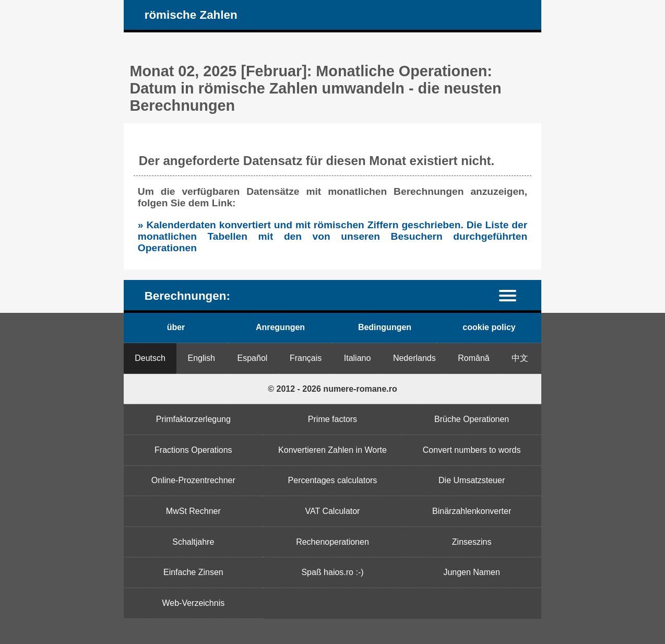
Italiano (358, 358)
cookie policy (489, 327)
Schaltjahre (193, 542)
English (201, 358)
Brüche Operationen (472, 419)
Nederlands (414, 358)
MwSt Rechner (193, 511)
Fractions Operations (193, 450)
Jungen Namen (472, 572)
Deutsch (150, 358)
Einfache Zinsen (193, 572)
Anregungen (280, 327)
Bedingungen (385, 327)
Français (306, 358)
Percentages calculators (333, 480)
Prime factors (332, 419)
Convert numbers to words (472, 450)
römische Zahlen (191, 15)
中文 (520, 358)
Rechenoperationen (332, 542)
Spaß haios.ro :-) (332, 572)
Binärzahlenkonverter (472, 511)
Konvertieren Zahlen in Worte (332, 450)
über (176, 327)
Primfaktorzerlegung (193, 419)
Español (253, 358)
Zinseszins (472, 542)
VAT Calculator (333, 511)
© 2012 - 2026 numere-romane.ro (332, 389)
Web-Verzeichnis (193, 603)
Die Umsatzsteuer (472, 480)
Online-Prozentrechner (193, 480)
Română (473, 358)
